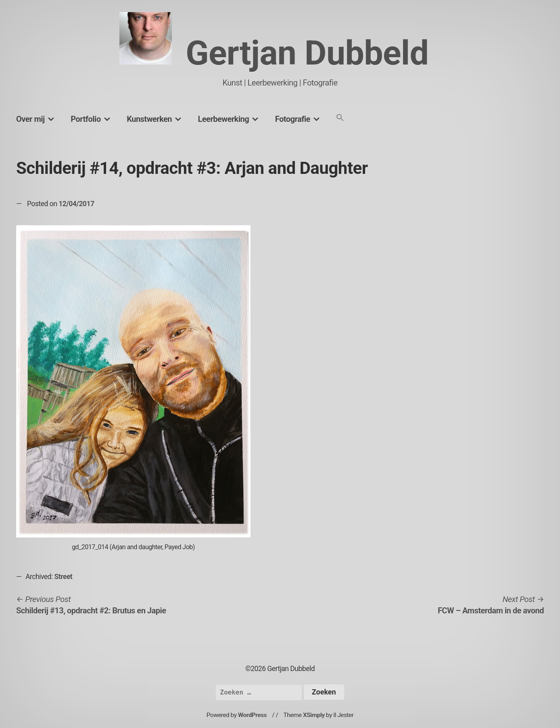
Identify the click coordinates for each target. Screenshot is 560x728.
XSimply (314, 715)
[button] (340, 118)
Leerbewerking (223, 119)
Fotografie (293, 119)
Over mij (30, 119)
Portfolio (86, 119)
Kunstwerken (149, 119)
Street (64, 577)
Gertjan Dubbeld (307, 53)
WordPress (252, 715)
